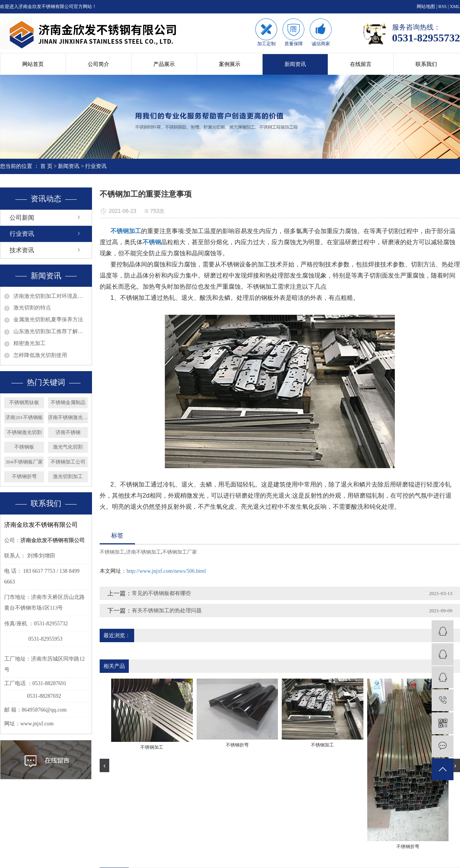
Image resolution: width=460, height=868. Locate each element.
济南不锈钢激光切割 (68, 417)
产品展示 (164, 64)
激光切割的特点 (32, 308)
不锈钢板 (24, 447)
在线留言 (361, 64)
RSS (443, 7)
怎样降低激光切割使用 (40, 355)
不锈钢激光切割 (24, 432)
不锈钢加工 (112, 552)
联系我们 (426, 64)
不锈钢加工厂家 (180, 552)
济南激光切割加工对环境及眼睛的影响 (51, 296)
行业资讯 (96, 166)
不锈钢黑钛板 (24, 402)
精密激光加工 (30, 343)
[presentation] (104, 765)
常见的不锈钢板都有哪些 (161, 593)
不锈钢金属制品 (68, 402)
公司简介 (99, 64)
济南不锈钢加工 (144, 552)
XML (455, 7)
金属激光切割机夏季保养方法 (48, 320)
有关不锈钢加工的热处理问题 (167, 611)
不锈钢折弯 (24, 476)
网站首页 (33, 64)
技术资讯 (22, 250)
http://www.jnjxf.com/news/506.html (166, 571)
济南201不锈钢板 (24, 417)
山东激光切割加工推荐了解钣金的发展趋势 (51, 331)
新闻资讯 (295, 64)
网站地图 (426, 7)
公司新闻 (22, 218)
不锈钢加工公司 (68, 462)
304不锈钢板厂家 (24, 462)
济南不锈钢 (68, 432)
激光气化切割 (68, 447)
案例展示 (230, 64)
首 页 (46, 166)
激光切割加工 (68, 476)
